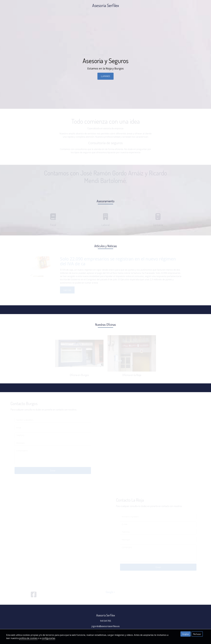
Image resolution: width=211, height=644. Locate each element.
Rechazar (197, 634)
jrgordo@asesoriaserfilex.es (106, 626)
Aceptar (186, 634)
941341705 (106, 621)
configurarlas (48, 638)
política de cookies (28, 638)
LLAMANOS (105, 76)
